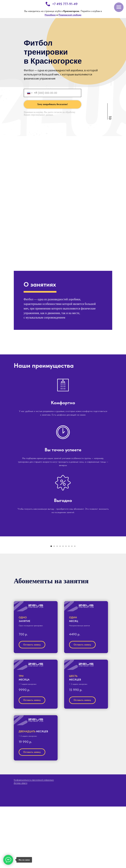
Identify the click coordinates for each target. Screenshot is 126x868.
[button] (36, 668)
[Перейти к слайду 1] (51, 608)
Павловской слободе (70, 15)
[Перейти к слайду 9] (75, 608)
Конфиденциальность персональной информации (34, 841)
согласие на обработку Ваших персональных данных (50, 114)
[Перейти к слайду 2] (54, 608)
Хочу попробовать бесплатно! (53, 104)
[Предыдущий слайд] (7, 572)
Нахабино (50, 15)
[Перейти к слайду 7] (69, 608)
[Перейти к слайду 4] (60, 608)
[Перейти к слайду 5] (63, 608)
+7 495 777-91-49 (65, 4)
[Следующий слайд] (119, 572)
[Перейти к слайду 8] (72, 608)
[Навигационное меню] (119, 7)
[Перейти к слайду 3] (57, 608)
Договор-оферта (21, 844)
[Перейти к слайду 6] (66, 608)
